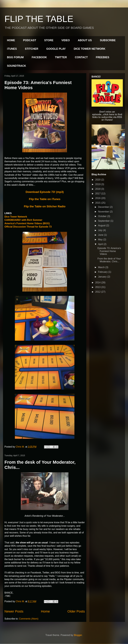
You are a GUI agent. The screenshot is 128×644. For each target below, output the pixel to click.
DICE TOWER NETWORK (90, 49)
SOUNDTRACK (17, 66)
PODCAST (30, 40)
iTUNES (12, 49)
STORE (49, 40)
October (103, 216)
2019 (98, 184)
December (104, 207)
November (104, 212)
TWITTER (61, 57)
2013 (98, 287)
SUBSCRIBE (108, 40)
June (101, 235)
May (101, 240)
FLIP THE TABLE (39, 19)
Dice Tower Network (16, 217)
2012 (98, 292)
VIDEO (66, 40)
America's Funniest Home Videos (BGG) (27, 223)
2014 (98, 283)
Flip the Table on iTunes (45, 199)
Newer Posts (14, 611)
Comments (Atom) (29, 619)
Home (45, 611)
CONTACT (81, 57)
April (101, 244)
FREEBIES (103, 57)
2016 (98, 198)
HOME (11, 40)
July (101, 230)
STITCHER (32, 49)
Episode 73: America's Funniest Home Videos (109, 251)
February (103, 272)
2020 (98, 180)
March (102, 267)
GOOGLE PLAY (56, 49)
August (102, 225)
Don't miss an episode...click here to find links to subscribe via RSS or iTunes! (107, 116)
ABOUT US (85, 40)
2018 (98, 189)
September (104, 221)
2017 (98, 194)
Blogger (78, 635)
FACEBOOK (39, 57)
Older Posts (76, 611)
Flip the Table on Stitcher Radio (45, 206)
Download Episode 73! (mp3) (45, 192)
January (103, 277)
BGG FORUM (15, 57)
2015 (98, 203)
